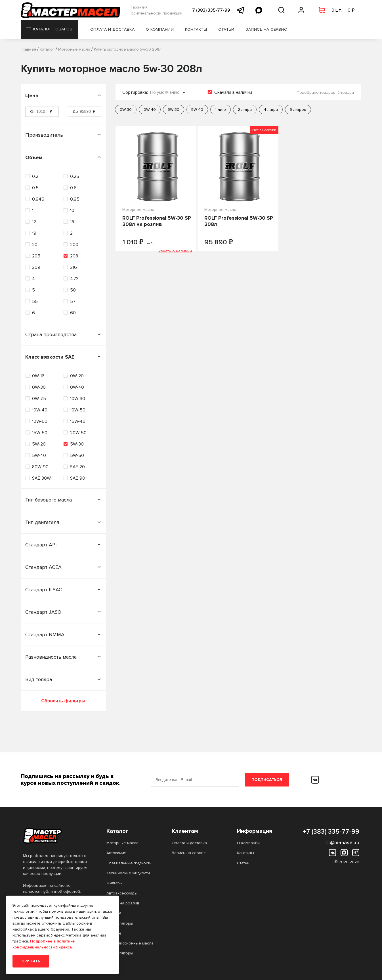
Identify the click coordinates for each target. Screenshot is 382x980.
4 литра (271, 110)
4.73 (74, 279)
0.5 (35, 188)
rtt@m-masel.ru (342, 842)
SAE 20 (77, 467)
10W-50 (78, 410)
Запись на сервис (267, 30)
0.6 (73, 188)
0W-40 (77, 387)
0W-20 (77, 376)
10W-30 (78, 399)
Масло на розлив (123, 903)
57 (73, 301)
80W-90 (40, 467)
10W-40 (40, 410)
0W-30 (39, 387)
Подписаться (267, 780)
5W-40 (39, 455)
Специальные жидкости (129, 863)
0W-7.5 (39, 399)
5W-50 (77, 455)
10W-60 (40, 421)
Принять (31, 961)
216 (74, 267)
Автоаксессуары (122, 893)
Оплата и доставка (113, 30)
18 (72, 222)
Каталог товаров (50, 30)
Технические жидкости (128, 873)
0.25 (75, 176)
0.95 (75, 199)
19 (34, 233)
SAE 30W (41, 478)
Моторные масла (122, 843)
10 (72, 211)
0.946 (38, 199)
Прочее (114, 913)
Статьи (227, 30)
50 (73, 290)
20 (35, 245)
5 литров (298, 110)
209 (36, 267)
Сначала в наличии (233, 92)
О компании (160, 30)
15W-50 (40, 433)
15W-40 (78, 421)
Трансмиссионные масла (130, 943)
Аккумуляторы (120, 923)
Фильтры (115, 883)
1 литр (221, 110)
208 (74, 256)
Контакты (197, 30)
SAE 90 (78, 478)
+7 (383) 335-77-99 (210, 10)
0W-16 (38, 376)
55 (35, 301)
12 (34, 222)
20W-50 (78, 433)
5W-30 (77, 444)
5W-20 (39, 444)
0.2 (35, 176)
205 (36, 256)
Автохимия (116, 853)
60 (73, 313)
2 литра (245, 110)
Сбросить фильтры (63, 701)
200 (74, 245)
